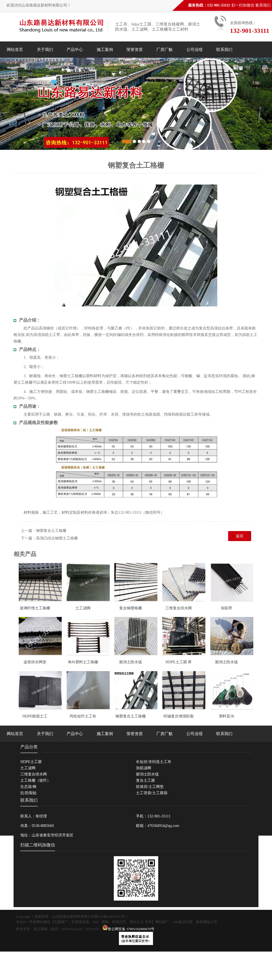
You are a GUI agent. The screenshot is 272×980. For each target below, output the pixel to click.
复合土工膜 (145, 780)
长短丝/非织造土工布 (154, 762)
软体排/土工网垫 (150, 787)
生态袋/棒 (28, 787)
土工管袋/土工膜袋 (152, 793)
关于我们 (45, 50)
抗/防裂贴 (28, 793)
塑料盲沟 (226, 716)
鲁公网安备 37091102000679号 (128, 929)
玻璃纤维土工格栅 (35, 608)
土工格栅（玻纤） (35, 780)
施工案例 (105, 50)
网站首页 (15, 50)
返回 (239, 536)
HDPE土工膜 (31, 762)
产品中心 (75, 50)
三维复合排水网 (179, 608)
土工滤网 (83, 608)
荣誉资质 (135, 50)
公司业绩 (195, 50)
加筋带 (226, 608)
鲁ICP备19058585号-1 (111, 916)
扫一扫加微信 (243, 5)
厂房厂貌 (164, 50)
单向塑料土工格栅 (83, 662)
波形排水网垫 (35, 662)
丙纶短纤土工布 (83, 716)
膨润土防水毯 (131, 662)
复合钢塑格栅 (131, 608)
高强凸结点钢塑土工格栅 (57, 538)
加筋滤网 (144, 768)
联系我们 (263, 5)
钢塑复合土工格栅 (51, 531)
